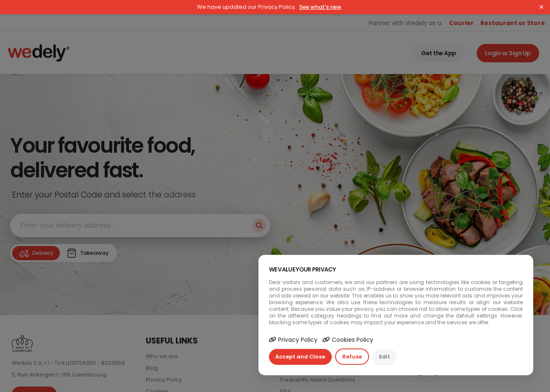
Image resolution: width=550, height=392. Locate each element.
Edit (385, 357)
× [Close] (541, 7)
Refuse (352, 357)
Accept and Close (300, 357)
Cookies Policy (348, 340)
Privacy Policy (293, 340)
